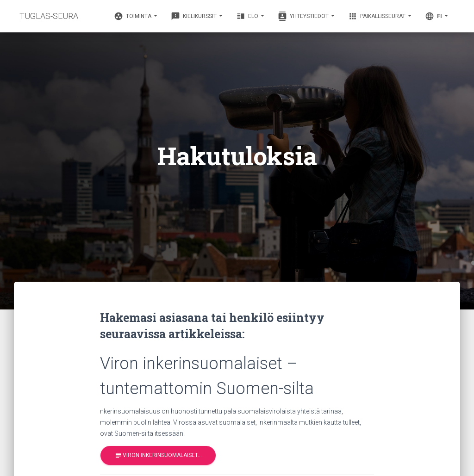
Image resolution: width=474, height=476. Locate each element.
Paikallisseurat (377, 16)
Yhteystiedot (304, 16)
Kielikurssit (194, 16)
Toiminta (133, 16)
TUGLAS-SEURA (49, 16)
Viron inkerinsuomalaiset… (158, 455)
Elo (248, 16)
